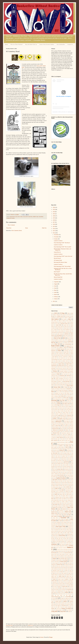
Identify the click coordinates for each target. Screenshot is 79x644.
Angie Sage (66, 328)
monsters (53, 515)
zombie (69, 612)
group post (59, 421)
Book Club (57, 344)
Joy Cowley (70, 458)
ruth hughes (53, 560)
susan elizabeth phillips (69, 582)
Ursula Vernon (66, 600)
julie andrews (54, 460)
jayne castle (53, 442)
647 (68, 315)
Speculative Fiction (56, 570)
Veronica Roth (58, 603)
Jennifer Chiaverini (69, 444)
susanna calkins (62, 584)
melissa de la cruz (56, 507)
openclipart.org (9, 625)
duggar (70, 387)
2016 (54, 224)
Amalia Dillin (59, 325)
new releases (66, 521)
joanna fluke (63, 452)
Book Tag (56, 348)
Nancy (72, 516)
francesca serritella (55, 408)
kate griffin (66, 465)
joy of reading (54, 459)
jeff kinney (63, 442)
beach (69, 338)
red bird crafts (60, 550)
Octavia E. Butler (69, 524)
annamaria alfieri (69, 331)
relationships (66, 550)
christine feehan (70, 370)
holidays (65, 429)
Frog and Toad (67, 409)
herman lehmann (55, 427)
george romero (66, 414)
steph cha (70, 573)
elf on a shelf (59, 392)
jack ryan (56, 436)
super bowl (60, 581)
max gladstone (71, 503)
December (56, 235)
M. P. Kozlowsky (61, 491)
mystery (61, 516)
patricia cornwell (54, 531)
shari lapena (66, 564)
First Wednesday (66, 405)
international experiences (66, 433)
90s (52, 316)
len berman (69, 480)
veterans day (64, 603)
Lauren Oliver (62, 477)
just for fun (67, 462)
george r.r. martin (59, 414)
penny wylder (67, 533)
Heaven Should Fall (58, 277)
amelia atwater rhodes (59, 327)
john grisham (68, 455)
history (61, 429)
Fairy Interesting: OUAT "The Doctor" (62, 243)
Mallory (56, 494)
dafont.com (30, 625)
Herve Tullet (62, 427)
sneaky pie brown (58, 567)
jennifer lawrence (54, 446)
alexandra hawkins (54, 322)
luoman (42, 637)
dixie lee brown (57, 386)
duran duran (63, 389)
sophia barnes (61, 569)
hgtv (66, 427)
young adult (54, 611)
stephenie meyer (54, 578)
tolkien (52, 595)
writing (52, 610)
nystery (63, 524)
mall (52, 494)
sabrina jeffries (59, 560)
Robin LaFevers (58, 557)
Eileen (53, 392)
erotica (72, 398)
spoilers (66, 570)
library (62, 481)
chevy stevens (63, 368)
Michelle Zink (54, 512)
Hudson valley (60, 431)
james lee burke (67, 436)
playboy (53, 537)
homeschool (61, 430)
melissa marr (64, 507)
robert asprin (62, 554)
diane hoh (68, 384)
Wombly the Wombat (11, 218)
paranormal (57, 530)
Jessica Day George (66, 449)
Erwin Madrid (56, 399)
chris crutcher (57, 370)
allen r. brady (67, 322)
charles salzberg (66, 367)
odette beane (63, 525)
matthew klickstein (56, 502)
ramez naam (53, 546)
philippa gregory (70, 534)
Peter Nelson (58, 534)
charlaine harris (61, 365)
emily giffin (70, 395)
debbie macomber (60, 383)
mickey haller (61, 512)
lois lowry (57, 490)
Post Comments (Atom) (17, 231)
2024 (54, 212)
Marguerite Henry (59, 497)
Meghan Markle (66, 506)
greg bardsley (69, 418)
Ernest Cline (66, 398)
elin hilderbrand (66, 392)
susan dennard (61, 582)
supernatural (55, 582)
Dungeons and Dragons (55, 389)
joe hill (61, 453)
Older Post (44, 228)
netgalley (67, 519)
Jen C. (67, 442)
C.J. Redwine (70, 356)
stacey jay (66, 572)
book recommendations (67, 344)
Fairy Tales (62, 401)
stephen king (61, 576)
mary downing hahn (55, 500)
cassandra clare (69, 359)
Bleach (62, 341)
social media (70, 567)
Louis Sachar (67, 490)
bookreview (54, 351)
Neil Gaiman (61, 519)
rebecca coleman (63, 548)
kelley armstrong (67, 466)
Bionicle (58, 341)
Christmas (55, 371)
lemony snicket (62, 480)
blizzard (65, 341)
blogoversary (60, 343)
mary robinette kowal (69, 500)
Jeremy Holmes (61, 447)
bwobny (71, 112)
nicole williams (64, 522)
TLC (65, 594)
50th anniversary (63, 315)
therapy (59, 592)
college (52, 376)
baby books (66, 335)
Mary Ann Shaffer (63, 499)
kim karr (72, 469)
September (56, 282)
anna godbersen (67, 329)
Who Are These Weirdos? (17, 44)
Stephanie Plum (69, 575)
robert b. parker (69, 554)
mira (60, 513)
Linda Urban (71, 484)
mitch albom (70, 513)
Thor (63, 592)
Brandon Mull (66, 352)
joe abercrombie (54, 453)
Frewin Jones (57, 409)
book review (55, 346)
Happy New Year (56, 424)
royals (71, 559)
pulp (66, 540)
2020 (54, 216)
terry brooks (56, 589)
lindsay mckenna (56, 485)
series (64, 563)
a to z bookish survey (59, 316)
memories (64, 509)
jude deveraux (64, 459)
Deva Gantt (57, 384)
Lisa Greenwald (69, 485)
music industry (54, 516)
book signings (67, 346)
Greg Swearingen (59, 420)
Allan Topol (61, 322)
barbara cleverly (66, 337)
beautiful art (57, 340)
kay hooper (58, 466)
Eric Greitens (68, 396)
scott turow (71, 562)
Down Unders (20, 217)
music (70, 515)
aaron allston (67, 316)
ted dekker (63, 588)
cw (69, 378)
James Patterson (60, 437)
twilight (62, 598)
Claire (58, 374)
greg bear (53, 420)
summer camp (60, 579)
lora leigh (62, 490)
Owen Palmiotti (69, 528)
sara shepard (66, 560)
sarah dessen (57, 562)
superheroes (65, 581)
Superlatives (71, 581)
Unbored (54, 600)
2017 (54, 222)
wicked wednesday (68, 607)
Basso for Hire (57, 338)
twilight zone (67, 598)
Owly (52, 530)
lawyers (54, 478)
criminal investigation (59, 378)
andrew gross (67, 327)
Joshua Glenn (58, 458)
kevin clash (68, 468)
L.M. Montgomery (69, 471)
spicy (62, 570)
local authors (68, 488)
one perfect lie (71, 527)
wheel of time (60, 607)
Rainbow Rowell (69, 544)
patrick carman (61, 531)
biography (53, 341)
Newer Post (9, 228)
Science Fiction (64, 562)
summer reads (54, 581)
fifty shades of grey (66, 404)
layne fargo (71, 478)
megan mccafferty (58, 506)
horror (67, 430)
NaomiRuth (41, 217)
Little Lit (57, 488)
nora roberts (53, 524)
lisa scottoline (67, 487)
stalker (54, 573)
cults (66, 378)
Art (55, 334)
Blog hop (70, 341)
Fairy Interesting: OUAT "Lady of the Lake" (63, 256)
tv (57, 598)
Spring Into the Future (55, 572)
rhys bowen (64, 551)
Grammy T (55, 418)
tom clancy (60, 595)
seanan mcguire (55, 563)
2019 (54, 218)
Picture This (70, 535)
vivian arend (53, 604)
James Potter (67, 437)
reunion (53, 551)
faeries (67, 399)
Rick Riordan (54, 553)
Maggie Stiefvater (58, 493)
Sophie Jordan (67, 569)
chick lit (68, 368)
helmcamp (71, 426)
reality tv (57, 548)
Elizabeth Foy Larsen (59, 393)
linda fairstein (58, 484)
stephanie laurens (62, 575)
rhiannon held (58, 551)
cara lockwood (61, 358)
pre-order (53, 538)
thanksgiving (60, 591)
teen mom (68, 588)
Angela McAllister (59, 328)
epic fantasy (61, 396)
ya (63, 610)
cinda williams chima (66, 373)
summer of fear (68, 579)
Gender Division (66, 412)
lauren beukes (69, 474)
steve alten (60, 578)
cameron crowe (54, 358)
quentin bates (71, 540)
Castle (52, 361)
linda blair (53, 484)
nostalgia (58, 524)
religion (71, 550)
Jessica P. (62, 450)
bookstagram (66, 351)
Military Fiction (54, 513)
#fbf (52, 313)
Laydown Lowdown (58, 241)
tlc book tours (69, 594)
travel (63, 597)
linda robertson (65, 484)
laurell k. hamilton (55, 474)
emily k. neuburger (55, 396)
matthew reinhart (65, 502)
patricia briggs (69, 530)
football (72, 405)
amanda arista (66, 325)
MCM (60, 505)
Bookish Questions (61, 349)
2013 (54, 231)
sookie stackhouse (54, 569)
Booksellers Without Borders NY (60, 112)
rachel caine (57, 543)
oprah (59, 528)
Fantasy (58, 402)
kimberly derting (55, 471)
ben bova (63, 340)
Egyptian (70, 390)
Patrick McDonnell (68, 531)
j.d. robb (63, 434)
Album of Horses (62, 321)
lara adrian (59, 472)
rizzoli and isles (67, 553)
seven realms (69, 563)
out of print (63, 528)
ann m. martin (54, 329)
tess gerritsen (69, 589)
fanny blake (53, 402)
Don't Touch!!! (57, 272)
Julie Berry (59, 460)
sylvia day (54, 586)
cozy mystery (69, 377)
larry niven (64, 472)
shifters (54, 566)
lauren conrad (54, 475)
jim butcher (69, 450)
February (56, 297)
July (55, 286)
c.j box (59, 356)
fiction (59, 404)
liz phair (63, 488)
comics (56, 376)
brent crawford (59, 354)
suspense (53, 585)
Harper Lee (68, 424)
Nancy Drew (56, 518)
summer (54, 579)
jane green (63, 439)
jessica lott (56, 450)
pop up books (69, 537)
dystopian (68, 389)
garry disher (68, 411)
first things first (58, 405)
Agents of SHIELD (68, 318)
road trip (56, 554)
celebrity (62, 362)
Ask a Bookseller (61, 44)
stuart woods (66, 578)
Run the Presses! (57, 258)
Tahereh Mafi (65, 586)
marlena (57, 499)
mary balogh (70, 499)
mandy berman (69, 494)
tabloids (59, 586)
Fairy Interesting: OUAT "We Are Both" (62, 266)
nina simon (70, 522)
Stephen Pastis (69, 576)
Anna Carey (60, 329)
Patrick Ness (54, 533)
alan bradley (64, 319)
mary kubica (62, 500)
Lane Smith (53, 472)
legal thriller (55, 480)
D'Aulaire (57, 380)
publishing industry (61, 540)
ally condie (57, 324)
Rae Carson (62, 544)
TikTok (56, 594)
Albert (69, 319)
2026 (54, 207)
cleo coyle (64, 374)
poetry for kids (58, 537)
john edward (57, 455)
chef (58, 368)
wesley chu (53, 607)
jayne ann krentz (69, 440)
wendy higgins (58, 606)
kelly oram (58, 468)
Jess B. (67, 447)
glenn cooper (56, 417)
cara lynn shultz (69, 358)
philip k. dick (64, 534)
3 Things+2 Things (56, 315)
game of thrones (61, 411)
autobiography (59, 335)
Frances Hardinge (69, 406)
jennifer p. (61, 446)
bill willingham (69, 340)
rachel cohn (63, 543)
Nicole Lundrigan (57, 522)
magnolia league (69, 493)
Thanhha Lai (54, 591)
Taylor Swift (55, 588)
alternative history (64, 324)
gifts (59, 415)
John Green (62, 455)
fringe (62, 409)
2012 (54, 233)
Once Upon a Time (61, 527)
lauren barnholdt (62, 474)
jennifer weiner (68, 446)
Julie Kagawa (71, 460)
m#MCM (67, 491)
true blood (69, 597)
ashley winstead (60, 334)
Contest (68, 376)
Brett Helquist (66, 354)
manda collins (62, 494)
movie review (59, 515)
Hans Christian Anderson (69, 423)
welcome (68, 604)
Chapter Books (61, 364)
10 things (62, 313)
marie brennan (66, 497)
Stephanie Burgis (54, 575)
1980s (68, 313)
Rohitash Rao (71, 557)
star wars (58, 573)
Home (6, 44)
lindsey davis (62, 485)
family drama (69, 401)
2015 (54, 226)
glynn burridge (71, 417)
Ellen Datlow (67, 393)
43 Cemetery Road (58, 260)
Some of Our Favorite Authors (47, 44)
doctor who (64, 386)
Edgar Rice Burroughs (63, 390)
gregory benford (66, 420)
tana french (71, 586)
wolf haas (58, 609)
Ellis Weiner (58, 395)
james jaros (61, 436)
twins (72, 598)
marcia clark (58, 496)
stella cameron (64, 573)
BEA (64, 338)
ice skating (71, 431)
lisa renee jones (60, 487)
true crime (53, 598)
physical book (55, 535)
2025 (54, 210)
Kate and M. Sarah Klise (28, 217)
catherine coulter (65, 361)
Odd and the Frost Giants (56, 525)
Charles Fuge (54, 367)
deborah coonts (67, 383)
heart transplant (65, 426)
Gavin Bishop (58, 412)
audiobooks (67, 334)
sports (71, 570)
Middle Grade (36, 217)
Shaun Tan (71, 564)
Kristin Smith (62, 471)
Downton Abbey (57, 387)
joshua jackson (64, 458)
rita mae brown (61, 553)
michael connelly (68, 510)
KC (62, 466)
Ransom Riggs (59, 546)
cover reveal (63, 377)
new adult (60, 521)
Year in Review (69, 610)
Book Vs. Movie (63, 348)
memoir (59, 509)
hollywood (55, 430)
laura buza (70, 472)
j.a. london (58, 434)
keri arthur (63, 468)
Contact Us (70, 44)
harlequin (62, 424)
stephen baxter (54, 576)
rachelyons (54, 544)
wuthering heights (58, 610)
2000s (72, 313)
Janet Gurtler (62, 440)
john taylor (58, 456)
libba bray (57, 481)
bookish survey (69, 349)
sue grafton (71, 578)
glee (52, 417)
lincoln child (64, 483)
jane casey (57, 439)
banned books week (13, 217)
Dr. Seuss (65, 387)
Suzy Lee (65, 585)
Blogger (51, 637)
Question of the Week (56, 541)
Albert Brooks (54, 321)
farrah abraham (65, 402)
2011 (54, 301)
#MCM (56, 313)
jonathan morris (65, 456)
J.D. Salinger (68, 434)
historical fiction (56, 429)
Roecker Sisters (64, 557)
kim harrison (66, 469)
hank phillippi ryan (59, 423)
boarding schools (67, 343)
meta (54, 510)
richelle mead (69, 551)
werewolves (64, 606)
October (56, 239)
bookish (70, 348)
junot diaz (54, 462)
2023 (54, 214)
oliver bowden (69, 525)
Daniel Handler (54, 381)
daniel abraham (69, 380)
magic (64, 493)
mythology (67, 516)
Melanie (71, 506)
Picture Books (62, 535)
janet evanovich (54, 440)
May (55, 290)
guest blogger (67, 421)
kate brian (61, 465)
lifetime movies (58, 483)
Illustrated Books (56, 433)
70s (71, 315)
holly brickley (71, 429)
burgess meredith (64, 355)
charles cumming (69, 365)
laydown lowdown (61, 478)
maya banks (55, 505)
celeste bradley (67, 362)
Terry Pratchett (63, 589)
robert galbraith (61, 556)
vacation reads (58, 601)
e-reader (56, 390)
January (56, 299)
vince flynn (70, 603)
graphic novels (63, 418)
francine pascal (62, 408)
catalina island (58, 361)
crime (52, 378)
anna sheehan (61, 331)
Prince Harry (66, 538)
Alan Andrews (55, 319)
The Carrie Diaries (67, 591)
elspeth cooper (64, 395)
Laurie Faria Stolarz (70, 477)
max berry (65, 503)
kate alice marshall (65, 463)
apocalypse (66, 332)
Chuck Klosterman (58, 373)
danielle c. (60, 381)
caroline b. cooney (62, 359)
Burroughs (70, 355)
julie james (65, 460)
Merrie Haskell (70, 509)
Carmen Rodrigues (54, 359)
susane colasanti (55, 584)
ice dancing (66, 431)
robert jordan (67, 556)
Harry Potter (58, 426)
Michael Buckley (60, 510)
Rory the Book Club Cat (31, 44)
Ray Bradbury (66, 546)
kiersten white (60, 469)
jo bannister (58, 452)
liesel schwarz (67, 481)
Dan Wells (63, 380)
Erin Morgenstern (59, 398)
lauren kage (67, 475)
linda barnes (70, 483)
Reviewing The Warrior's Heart (60, 262)
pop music (64, 537)
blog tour (53, 343)
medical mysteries (66, 505)
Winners (53, 609)
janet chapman (69, 439)
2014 (54, 229)
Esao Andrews (62, 399)
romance (54, 559)
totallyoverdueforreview (56, 597)
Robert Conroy (54, 556)
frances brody (61, 406)
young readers (63, 611)
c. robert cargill (54, 356)
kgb (72, 468)
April (55, 292)
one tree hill (55, 528)
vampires (65, 601)
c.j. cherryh (64, 356)
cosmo (72, 376)
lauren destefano (61, 475)
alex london (69, 321)
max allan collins (59, 503)
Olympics (53, 527)
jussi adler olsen (60, 462)
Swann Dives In (57, 252)
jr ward (59, 459)
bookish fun (53, 349)
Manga (52, 496)
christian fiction (64, 370)
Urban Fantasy (60, 600)
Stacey (62, 572)
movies (65, 515)
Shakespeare (53, 564)
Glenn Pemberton (63, 417)
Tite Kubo (61, 594)
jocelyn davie (69, 452)
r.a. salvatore (68, 541)
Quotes (63, 541)
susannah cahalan (69, 584)
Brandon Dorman (59, 352)
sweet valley (71, 585)
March (56, 295)
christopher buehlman (63, 371)
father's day (71, 402)
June (55, 288)
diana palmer (63, 384)
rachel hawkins (69, 543)
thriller (67, 592)
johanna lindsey (67, 453)
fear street (54, 404)
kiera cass (54, 469)
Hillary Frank (71, 427)
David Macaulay (66, 381)
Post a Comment (11, 225)
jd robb (58, 442)
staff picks (71, 572)
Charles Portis (60, 367)
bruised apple (57, 355)
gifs (57, 415)
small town (68, 566)
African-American (60, 318)
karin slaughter (58, 463)
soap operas (64, 567)
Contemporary (62, 376)
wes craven (70, 606)
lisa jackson (53, 487)
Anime (71, 328)
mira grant (64, 513)
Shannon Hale (60, 564)
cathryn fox (57, 362)
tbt (59, 588)
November (56, 237)
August (56, 284)
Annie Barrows (61, 332)
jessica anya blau (58, 449)
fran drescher (55, 406)
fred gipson (68, 408)
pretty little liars (59, 538)
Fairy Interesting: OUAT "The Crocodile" (63, 247)
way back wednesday (61, 604)
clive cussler (69, 374)
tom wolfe (68, 595)
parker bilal (63, 530)
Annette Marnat (54, 332)
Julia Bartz (70, 459)
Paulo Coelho (60, 533)
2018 (54, 220)
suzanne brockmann (59, 585)
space (72, 569)
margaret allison (65, 496)
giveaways (70, 415)
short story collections (60, 566)
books (59, 351)
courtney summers (56, 377)
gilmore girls (64, 415)
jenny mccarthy (54, 447)
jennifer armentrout (61, 444)
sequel (61, 563)
